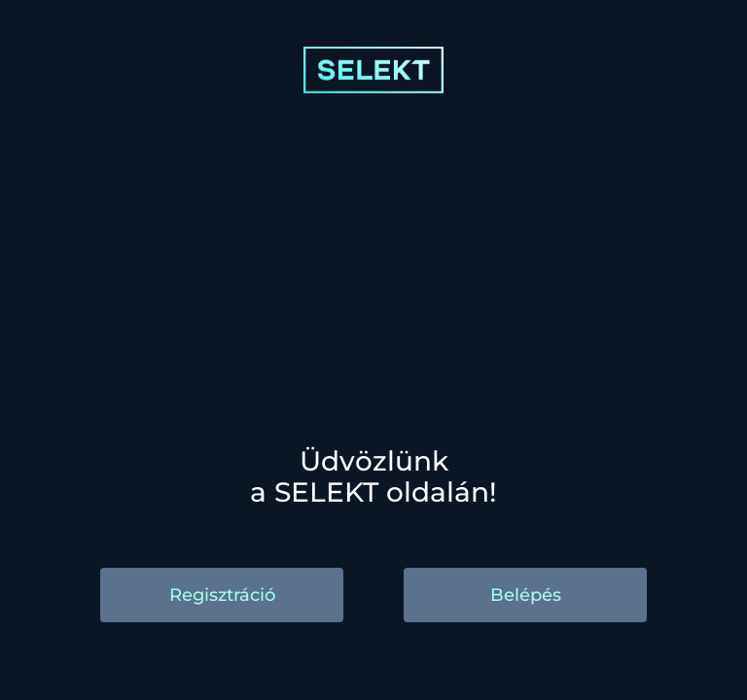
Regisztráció (222, 595)
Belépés (526, 595)
